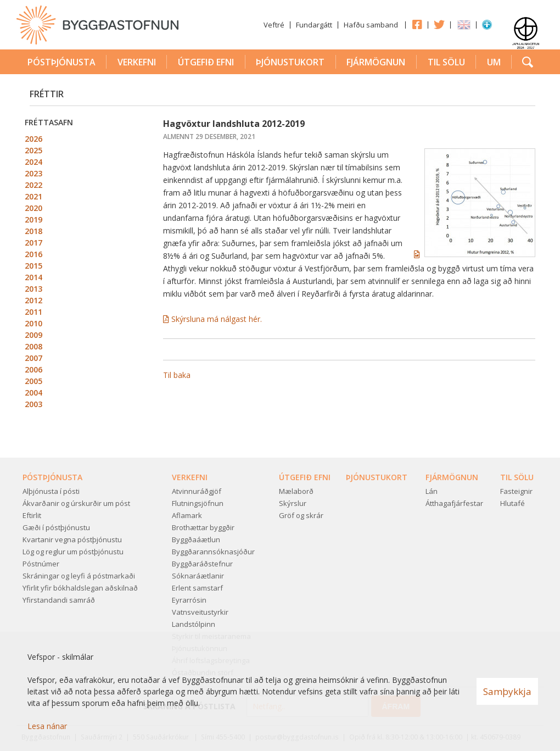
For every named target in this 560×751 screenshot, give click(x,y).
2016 (33, 254)
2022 (33, 185)
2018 (33, 231)
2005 (33, 381)
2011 (33, 312)
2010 (33, 323)
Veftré (274, 25)
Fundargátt (314, 25)
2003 (33, 404)
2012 (33, 300)
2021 (33, 196)
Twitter (439, 24)
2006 (33, 369)
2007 (33, 358)
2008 (33, 346)
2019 (33, 219)
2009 (33, 335)
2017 (33, 243)
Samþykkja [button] (507, 691)
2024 (33, 162)
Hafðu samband (371, 25)
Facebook (417, 24)
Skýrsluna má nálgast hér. (218, 319)
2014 (33, 277)
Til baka (177, 375)
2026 (33, 139)
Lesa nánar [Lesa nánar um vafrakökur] (47, 726)
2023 (33, 173)
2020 (33, 208)
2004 (33, 393)
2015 (33, 266)
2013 (33, 289)
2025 (33, 150)
